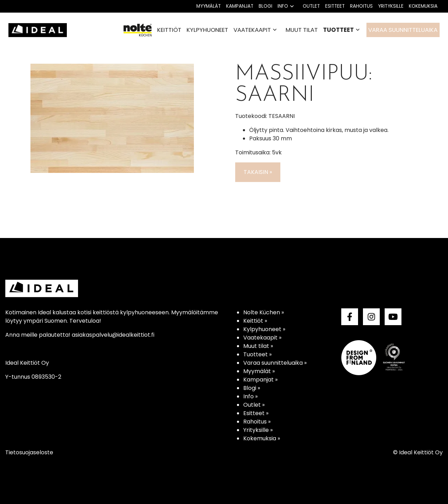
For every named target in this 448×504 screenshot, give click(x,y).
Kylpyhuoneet (207, 30)
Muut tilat (302, 30)
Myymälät (209, 6)
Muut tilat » (258, 346)
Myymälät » (259, 371)
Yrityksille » (258, 430)
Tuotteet (338, 30)
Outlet (311, 6)
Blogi (265, 6)
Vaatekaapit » (262, 338)
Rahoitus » (257, 422)
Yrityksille (391, 6)
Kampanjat (240, 6)
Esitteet (335, 6)
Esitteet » (256, 413)
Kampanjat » (260, 380)
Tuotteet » (257, 354)
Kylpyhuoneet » (264, 329)
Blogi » (252, 388)
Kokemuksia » (262, 438)
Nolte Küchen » (264, 312)
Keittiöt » (255, 321)
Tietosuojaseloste (29, 452)
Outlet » (254, 405)
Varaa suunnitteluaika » (275, 363)
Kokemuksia (423, 6)
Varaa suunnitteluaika (403, 30)
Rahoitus (361, 6)
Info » (250, 396)
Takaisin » (258, 172)
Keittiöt (169, 30)
